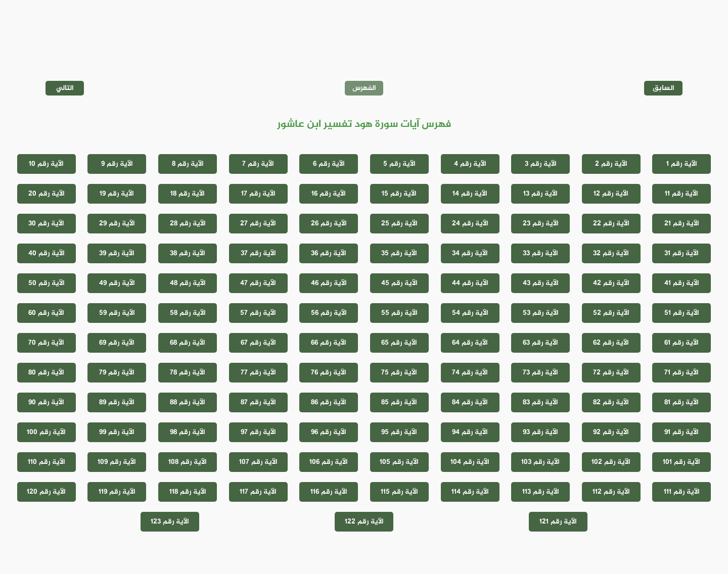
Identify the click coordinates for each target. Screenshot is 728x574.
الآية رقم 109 (117, 462)
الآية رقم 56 (329, 313)
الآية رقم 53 (541, 313)
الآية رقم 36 (329, 253)
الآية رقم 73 (540, 373)
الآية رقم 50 (47, 283)
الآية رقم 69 (117, 343)
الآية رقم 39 (117, 253)
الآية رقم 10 (46, 164)
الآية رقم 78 (188, 373)
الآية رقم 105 (399, 462)
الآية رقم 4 (470, 164)
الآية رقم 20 (47, 194)
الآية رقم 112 (611, 492)
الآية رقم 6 (329, 164)
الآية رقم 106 (329, 462)
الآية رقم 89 (117, 402)
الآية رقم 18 (188, 194)
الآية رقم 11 (681, 194)
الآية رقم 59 (117, 313)
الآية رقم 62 (611, 343)
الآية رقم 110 (47, 462)
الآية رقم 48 (188, 283)
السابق (664, 88)
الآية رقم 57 (258, 313)
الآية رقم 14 (470, 194)
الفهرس (364, 88)
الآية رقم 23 (541, 224)
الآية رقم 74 (470, 373)
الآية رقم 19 (117, 194)
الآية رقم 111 (682, 492)
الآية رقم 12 (611, 194)
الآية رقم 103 (540, 462)
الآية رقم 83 (540, 402)
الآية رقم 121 (558, 522)
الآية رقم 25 (399, 224)
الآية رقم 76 (329, 373)
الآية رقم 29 (117, 224)
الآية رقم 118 (188, 492)
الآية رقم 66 (329, 343)
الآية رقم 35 (399, 253)
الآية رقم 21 (682, 224)
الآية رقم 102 (611, 462)
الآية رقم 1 (682, 164)
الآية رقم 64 (470, 343)
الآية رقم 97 (258, 432)
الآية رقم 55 (399, 313)
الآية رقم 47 (258, 283)
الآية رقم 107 (258, 462)
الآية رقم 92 (611, 432)
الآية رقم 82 (611, 402)
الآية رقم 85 (399, 402)
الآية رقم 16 (329, 194)
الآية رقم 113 (541, 492)
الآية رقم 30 (46, 224)
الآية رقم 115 (399, 492)
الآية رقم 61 (681, 343)
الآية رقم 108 (188, 462)
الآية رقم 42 (611, 283)
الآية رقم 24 (470, 224)
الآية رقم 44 (470, 283)
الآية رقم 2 (611, 164)
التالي (65, 88)
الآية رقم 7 (258, 164)
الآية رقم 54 (470, 313)
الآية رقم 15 (399, 194)
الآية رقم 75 (399, 373)
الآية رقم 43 (541, 283)
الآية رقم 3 (541, 164)
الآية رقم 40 (47, 253)
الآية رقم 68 (188, 343)
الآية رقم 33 (540, 253)
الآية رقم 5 (399, 164)
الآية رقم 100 (46, 432)
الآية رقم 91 (681, 432)
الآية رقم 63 (540, 343)
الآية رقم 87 (258, 402)
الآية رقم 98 (188, 432)
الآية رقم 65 (399, 343)
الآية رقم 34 (470, 253)
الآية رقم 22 (611, 224)
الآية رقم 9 (117, 164)
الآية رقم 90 (46, 402)
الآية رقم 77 (258, 373)
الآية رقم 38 (188, 253)
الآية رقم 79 (117, 373)
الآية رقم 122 (364, 522)
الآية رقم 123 (170, 522)
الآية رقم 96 (329, 432)
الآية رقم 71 (681, 373)
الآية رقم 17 (258, 194)
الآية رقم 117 (258, 492)
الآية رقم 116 (329, 492)
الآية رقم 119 (117, 492)
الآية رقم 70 (46, 343)
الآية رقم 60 (46, 313)
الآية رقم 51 (682, 313)
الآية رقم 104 (470, 462)
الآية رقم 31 (681, 253)
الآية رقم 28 (188, 224)
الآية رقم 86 (329, 402)
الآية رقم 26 (329, 224)
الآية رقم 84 (470, 402)
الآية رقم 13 (540, 194)
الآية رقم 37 (258, 253)
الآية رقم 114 (470, 492)
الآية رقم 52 (611, 313)
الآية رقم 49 (117, 283)
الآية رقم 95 (399, 432)
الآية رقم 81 (681, 402)
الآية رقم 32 (611, 253)
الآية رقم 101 (681, 462)
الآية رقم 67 (258, 343)
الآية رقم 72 (611, 373)
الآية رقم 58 (188, 313)
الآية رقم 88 (188, 402)
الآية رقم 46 (329, 283)
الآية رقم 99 (117, 432)
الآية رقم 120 (46, 492)
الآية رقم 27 (258, 224)
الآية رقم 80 (46, 373)
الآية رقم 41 (682, 283)
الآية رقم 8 (188, 164)
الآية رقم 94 (470, 432)
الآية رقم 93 (540, 432)
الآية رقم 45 (399, 283)
